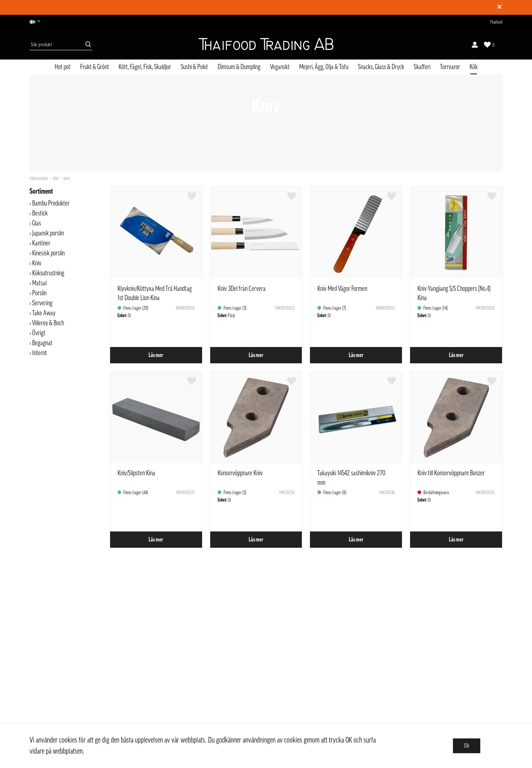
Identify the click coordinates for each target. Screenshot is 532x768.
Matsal (39, 283)
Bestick (40, 213)
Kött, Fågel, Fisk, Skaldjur (145, 67)
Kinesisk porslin (48, 253)
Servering (42, 303)
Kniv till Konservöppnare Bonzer (451, 473)
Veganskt (280, 67)
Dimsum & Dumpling (239, 67)
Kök (474, 67)
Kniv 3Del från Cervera (242, 289)
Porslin (39, 293)
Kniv (67, 179)
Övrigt (39, 333)
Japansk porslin (48, 233)
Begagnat (42, 343)
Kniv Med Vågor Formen (342, 289)
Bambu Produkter (51, 203)
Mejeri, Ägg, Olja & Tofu (324, 67)
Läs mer (156, 355)
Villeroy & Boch (48, 323)
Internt (40, 353)
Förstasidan (39, 179)
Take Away (44, 313)
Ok (467, 746)
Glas (37, 223)
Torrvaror (450, 67)
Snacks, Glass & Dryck (381, 67)
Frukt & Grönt (95, 67)
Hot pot (63, 67)
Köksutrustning (48, 273)
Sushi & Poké (194, 67)
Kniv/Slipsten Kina (136, 473)
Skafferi (422, 67)
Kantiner (41, 243)
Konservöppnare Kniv (240, 473)
